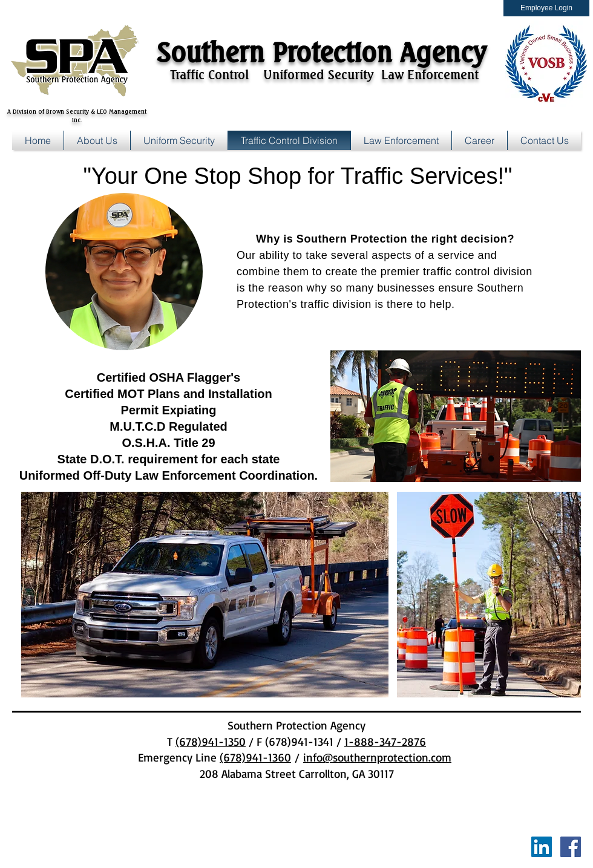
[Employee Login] (546, 8)
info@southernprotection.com (377, 757)
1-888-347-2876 (385, 742)
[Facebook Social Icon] (571, 847)
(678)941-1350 (211, 742)
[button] (480, 140)
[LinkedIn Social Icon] (542, 847)
